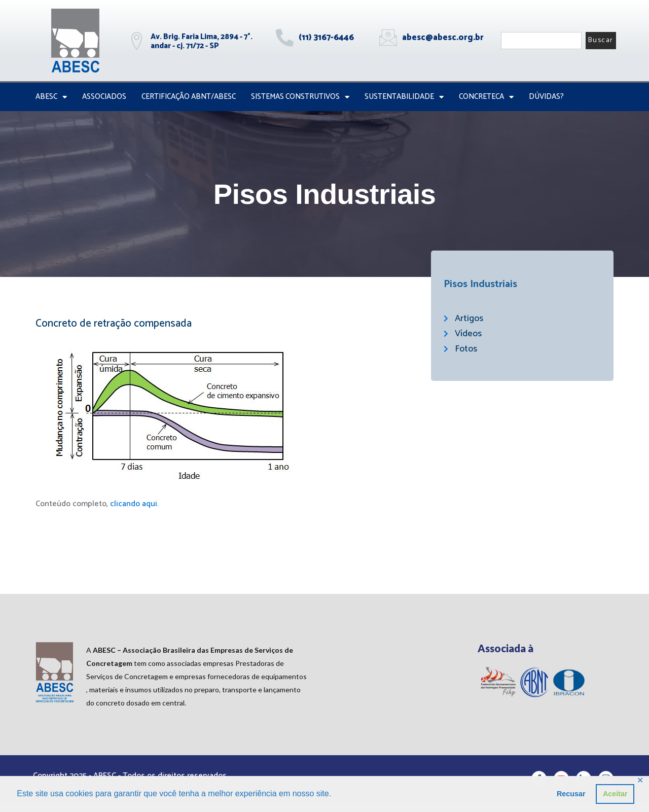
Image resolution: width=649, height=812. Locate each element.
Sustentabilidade (404, 97)
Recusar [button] (571, 794)
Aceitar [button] (615, 794)
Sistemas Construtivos (300, 97)
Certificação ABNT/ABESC (189, 97)
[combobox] (542, 41)
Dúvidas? (546, 97)
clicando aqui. (134, 504)
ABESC (51, 97)
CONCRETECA (486, 97)
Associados (104, 97)
